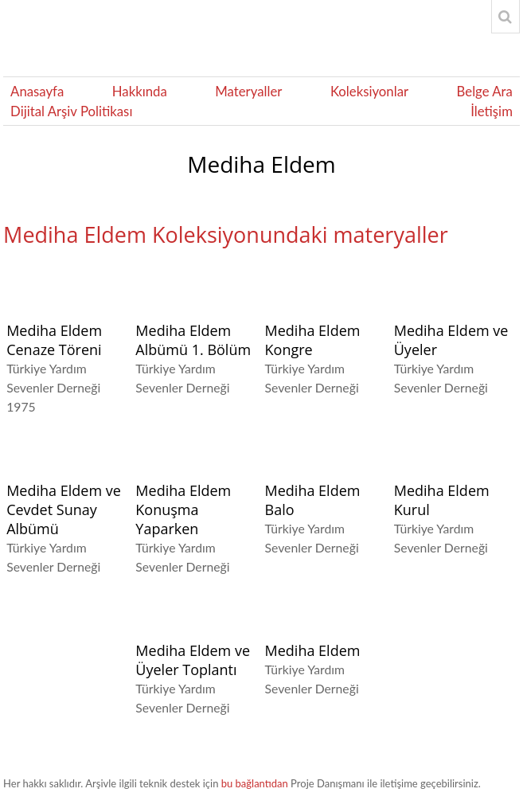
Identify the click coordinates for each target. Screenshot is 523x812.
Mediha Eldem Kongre (313, 340)
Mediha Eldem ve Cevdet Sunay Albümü (64, 509)
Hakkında (140, 91)
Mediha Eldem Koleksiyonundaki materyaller (226, 234)
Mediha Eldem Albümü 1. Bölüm (193, 340)
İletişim (492, 111)
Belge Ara (485, 91)
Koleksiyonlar (369, 91)
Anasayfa (37, 91)
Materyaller (248, 91)
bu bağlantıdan (255, 783)
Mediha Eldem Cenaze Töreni (54, 340)
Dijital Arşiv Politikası (71, 111)
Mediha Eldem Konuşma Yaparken (183, 509)
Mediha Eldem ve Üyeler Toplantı (193, 660)
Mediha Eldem (313, 650)
